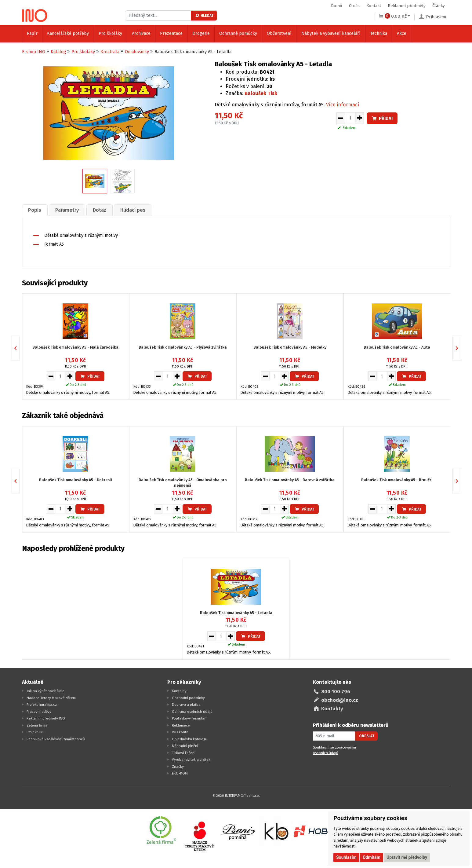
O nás (354, 6)
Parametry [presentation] (69, 210)
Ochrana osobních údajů (192, 711)
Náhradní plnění (185, 745)
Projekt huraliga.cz (42, 704)
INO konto (180, 731)
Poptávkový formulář (189, 718)
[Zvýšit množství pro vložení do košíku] (360, 118)
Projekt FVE (35, 731)
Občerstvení (279, 33)
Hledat (204, 16)
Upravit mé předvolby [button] (407, 857)
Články (439, 6)
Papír (32, 33)
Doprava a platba (186, 704)
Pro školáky (110, 33)
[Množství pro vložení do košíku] (350, 118)
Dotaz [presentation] (103, 210)
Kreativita (110, 52)
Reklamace (181, 725)
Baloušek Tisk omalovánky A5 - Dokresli (76, 479)
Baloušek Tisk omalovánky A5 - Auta (397, 347)
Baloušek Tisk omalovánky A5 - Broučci (397, 479)
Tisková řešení (184, 752)
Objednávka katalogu (190, 738)
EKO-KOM (180, 773)
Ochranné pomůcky (238, 33)
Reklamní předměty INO (46, 718)
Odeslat (367, 735)
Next (461, 348)
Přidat (382, 118)
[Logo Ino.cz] (35, 13)
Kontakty (179, 690)
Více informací (343, 105)
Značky (178, 766)
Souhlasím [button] (346, 857)
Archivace (141, 33)
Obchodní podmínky (188, 697)
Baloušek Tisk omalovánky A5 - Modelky (290, 347)
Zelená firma (37, 725)
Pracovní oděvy (39, 711)
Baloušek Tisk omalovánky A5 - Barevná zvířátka (290, 479)
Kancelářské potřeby (68, 33)
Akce (402, 33)
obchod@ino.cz (340, 700)
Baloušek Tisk (261, 93)
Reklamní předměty (407, 6)
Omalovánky (137, 52)
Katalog (58, 52)
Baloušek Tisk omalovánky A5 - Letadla (236, 612)
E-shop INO (34, 52)
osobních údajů (326, 752)
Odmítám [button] (372, 857)
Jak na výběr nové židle (45, 690)
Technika (379, 33)
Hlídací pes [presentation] (138, 210)
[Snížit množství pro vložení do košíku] (341, 118)
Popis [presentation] (36, 210)
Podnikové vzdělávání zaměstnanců (56, 738)
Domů (337, 6)
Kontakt (374, 6)
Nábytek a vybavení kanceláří (331, 33)
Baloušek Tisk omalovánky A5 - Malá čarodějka (75, 347)
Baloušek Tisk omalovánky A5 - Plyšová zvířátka (183, 347)
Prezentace (171, 33)
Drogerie (201, 33)
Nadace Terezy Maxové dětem (51, 697)
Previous (19, 348)
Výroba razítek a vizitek (191, 759)
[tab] (36, 210)
